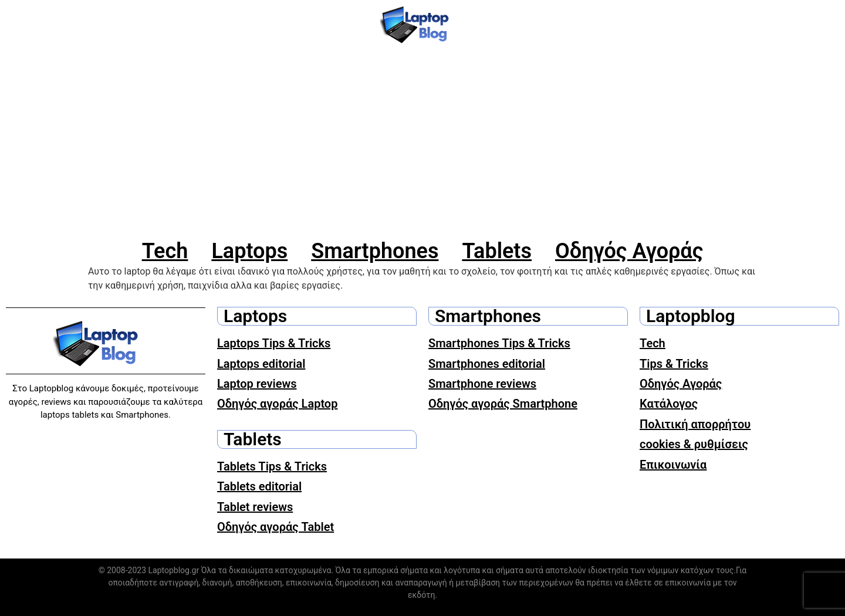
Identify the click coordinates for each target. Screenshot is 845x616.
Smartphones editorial (487, 364)
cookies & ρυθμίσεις (694, 444)
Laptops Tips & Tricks (274, 343)
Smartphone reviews (482, 384)
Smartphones (375, 251)
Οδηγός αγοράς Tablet (276, 527)
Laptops (249, 251)
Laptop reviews (257, 384)
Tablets (497, 251)
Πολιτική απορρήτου (695, 424)
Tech (165, 251)
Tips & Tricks (674, 364)
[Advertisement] (422, 144)
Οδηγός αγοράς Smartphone (503, 404)
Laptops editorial (261, 364)
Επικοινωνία (673, 465)
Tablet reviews (255, 507)
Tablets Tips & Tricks (272, 466)
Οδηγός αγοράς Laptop (277, 404)
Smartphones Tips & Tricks (499, 343)
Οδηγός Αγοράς (629, 251)
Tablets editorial (259, 486)
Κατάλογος (669, 404)
